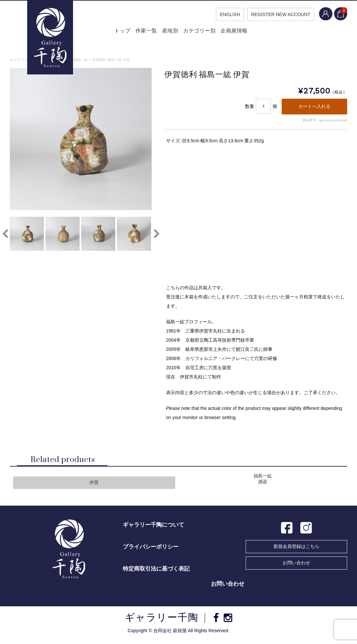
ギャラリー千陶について (153, 528)
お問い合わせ (296, 566)
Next (157, 236)
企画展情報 (240, 33)
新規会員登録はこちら (296, 550)
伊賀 (94, 486)
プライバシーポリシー (151, 550)
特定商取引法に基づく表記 (156, 572)
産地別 (169, 33)
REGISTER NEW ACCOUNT (274, 14)
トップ (112, 33)
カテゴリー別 (202, 33)
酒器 (263, 485)
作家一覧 (141, 33)
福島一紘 (263, 480)
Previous (5, 236)
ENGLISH (224, 14)
